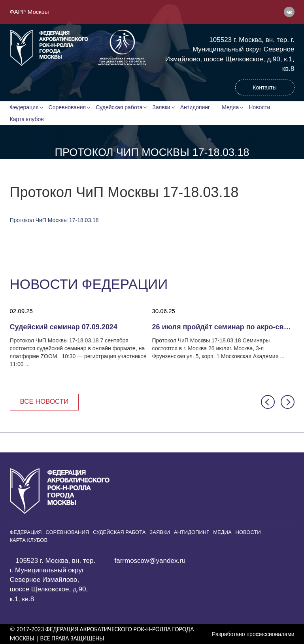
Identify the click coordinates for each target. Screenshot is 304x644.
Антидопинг (195, 107)
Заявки (161, 107)
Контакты (264, 87)
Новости (259, 107)
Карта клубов (27, 119)
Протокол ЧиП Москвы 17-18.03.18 (54, 220)
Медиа (230, 107)
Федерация (24, 107)
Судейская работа (119, 107)
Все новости (44, 402)
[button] (268, 402)
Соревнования (67, 107)
